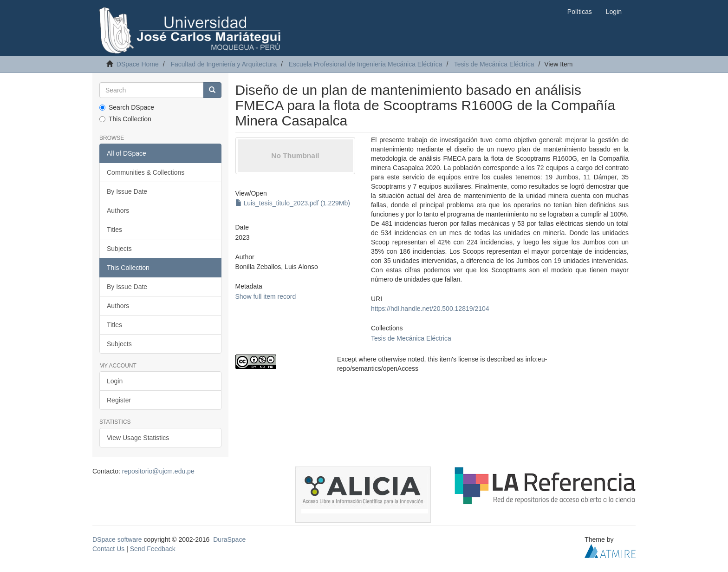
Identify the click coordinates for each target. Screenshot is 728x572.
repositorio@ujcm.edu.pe (158, 471)
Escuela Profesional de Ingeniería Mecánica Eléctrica (366, 64)
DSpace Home (138, 64)
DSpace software (117, 539)
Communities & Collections (146, 172)
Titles (114, 230)
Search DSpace (127, 107)
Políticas (580, 12)
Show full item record (266, 296)
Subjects (119, 249)
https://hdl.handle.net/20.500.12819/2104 (430, 309)
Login (115, 381)
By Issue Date (127, 191)
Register (119, 400)
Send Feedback (153, 549)
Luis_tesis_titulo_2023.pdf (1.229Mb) (293, 203)
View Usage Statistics (138, 438)
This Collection (125, 119)
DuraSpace (229, 539)
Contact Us (108, 549)
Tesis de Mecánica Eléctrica (494, 64)
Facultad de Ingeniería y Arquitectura (224, 64)
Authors (118, 210)
